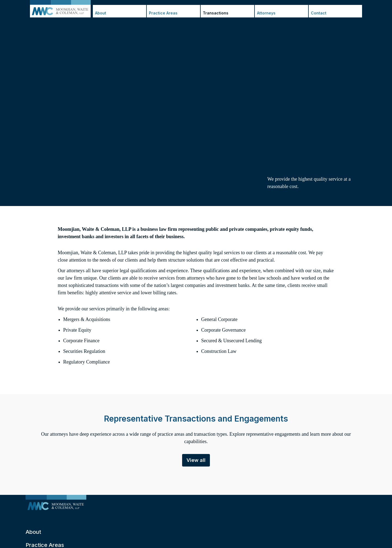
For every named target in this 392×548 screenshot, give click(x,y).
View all (196, 460)
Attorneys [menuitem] (266, 13)
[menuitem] (56, 504)
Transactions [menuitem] (216, 13)
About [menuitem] (101, 13)
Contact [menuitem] (319, 13)
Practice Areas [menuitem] (163, 13)
